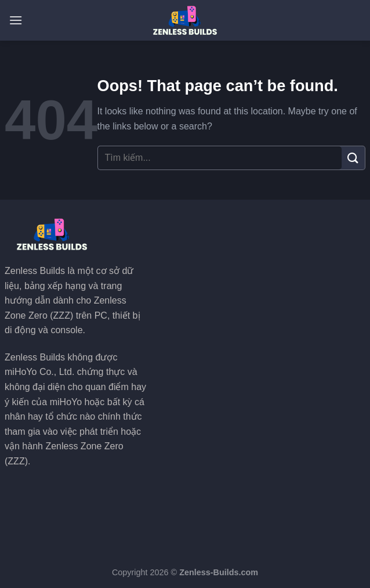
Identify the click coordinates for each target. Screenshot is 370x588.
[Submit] (353, 158)
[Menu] (16, 20)
